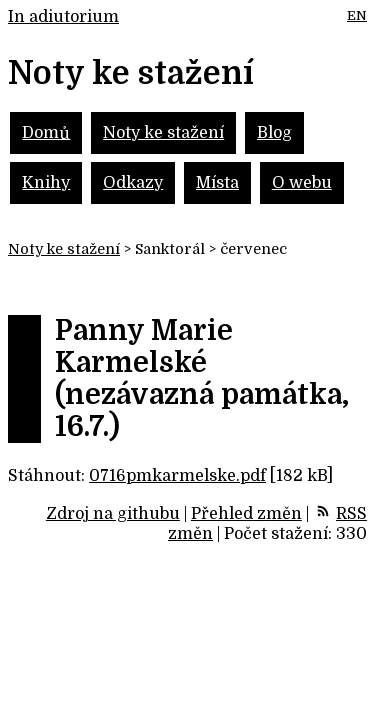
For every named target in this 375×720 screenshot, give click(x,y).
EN (357, 15)
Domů (46, 133)
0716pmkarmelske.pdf (177, 476)
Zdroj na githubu (113, 514)
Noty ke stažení (163, 133)
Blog (274, 133)
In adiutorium (63, 17)
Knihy (46, 183)
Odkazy (133, 183)
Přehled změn (246, 514)
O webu (302, 183)
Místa (217, 183)
